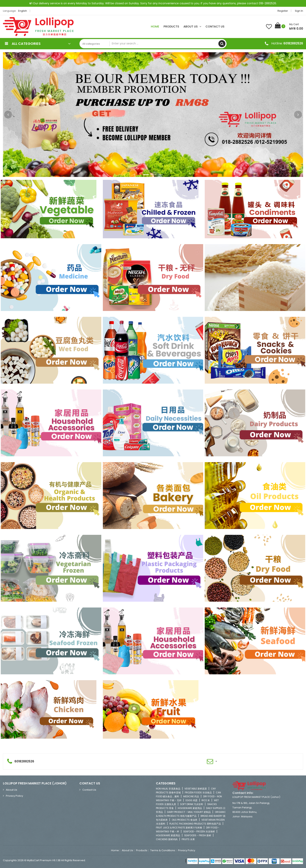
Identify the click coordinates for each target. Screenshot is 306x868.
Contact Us (215, 26)
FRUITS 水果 (188, 839)
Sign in (299, 11)
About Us (192, 26)
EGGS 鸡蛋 (192, 800)
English (24, 11)
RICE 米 (206, 800)
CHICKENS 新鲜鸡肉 (167, 839)
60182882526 (293, 43)
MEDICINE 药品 (191, 796)
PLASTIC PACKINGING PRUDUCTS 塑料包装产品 (195, 824)
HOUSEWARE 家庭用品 (190, 808)
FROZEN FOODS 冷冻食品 (198, 793)
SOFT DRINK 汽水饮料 (192, 804)
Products (171, 26)
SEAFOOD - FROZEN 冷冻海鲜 (199, 831)
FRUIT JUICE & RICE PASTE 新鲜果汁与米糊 (179, 828)
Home (155, 26)
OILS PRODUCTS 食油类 (185, 820)
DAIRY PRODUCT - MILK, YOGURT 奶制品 (189, 812)
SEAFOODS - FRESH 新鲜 (198, 835)
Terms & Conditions (163, 850)
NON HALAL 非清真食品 (168, 789)
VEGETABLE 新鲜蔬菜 (196, 789)
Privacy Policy (14, 796)
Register (283, 11)
